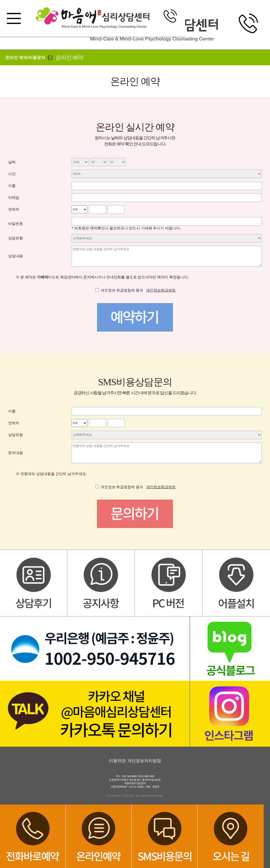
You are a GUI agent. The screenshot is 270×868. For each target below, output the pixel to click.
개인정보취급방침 (161, 290)
